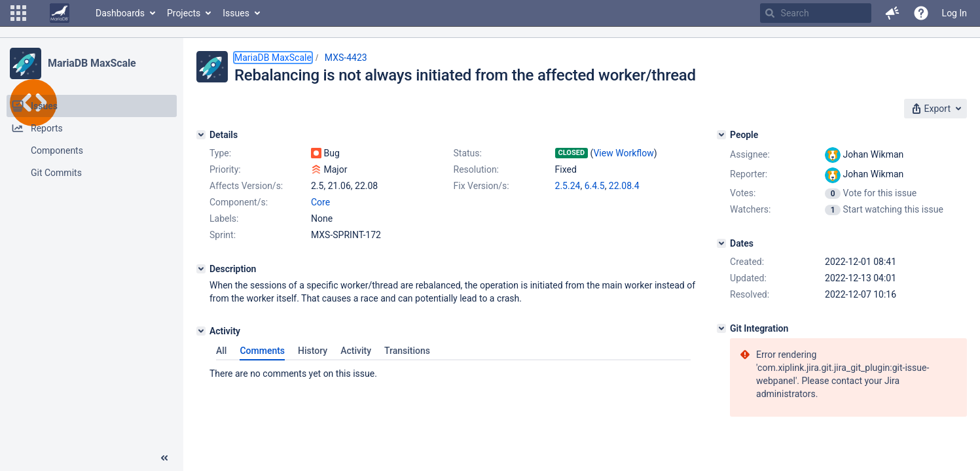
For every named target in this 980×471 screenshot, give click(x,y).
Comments (262, 351)
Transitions (407, 351)
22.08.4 (624, 186)
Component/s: (239, 202)
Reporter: (749, 174)
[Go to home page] (60, 13)
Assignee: (750, 154)
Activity (356, 351)
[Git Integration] (721, 328)
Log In (954, 13)
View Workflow (623, 153)
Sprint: (223, 235)
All (221, 351)
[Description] (201, 269)
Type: (220, 153)
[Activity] (201, 331)
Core (320, 202)
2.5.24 (568, 186)
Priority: (225, 169)
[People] (721, 135)
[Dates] (721, 243)
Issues (236, 13)
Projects (184, 13)
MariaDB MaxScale (92, 63)
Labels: (224, 218)
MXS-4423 (346, 58)
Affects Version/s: (246, 186)
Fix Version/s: (481, 186)
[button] (18, 13)
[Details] (201, 135)
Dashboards (120, 13)
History (313, 351)
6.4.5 (595, 186)
